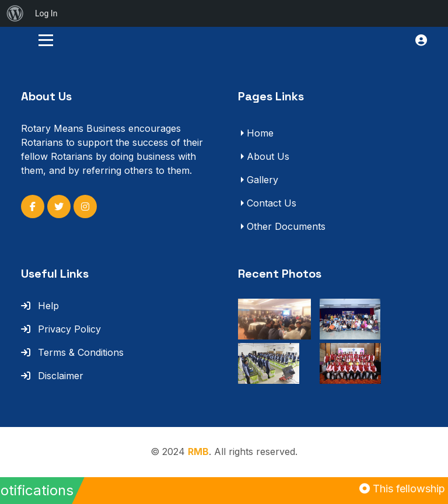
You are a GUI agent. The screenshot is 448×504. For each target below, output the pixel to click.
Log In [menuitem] (46, 13)
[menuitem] (15, 13)
